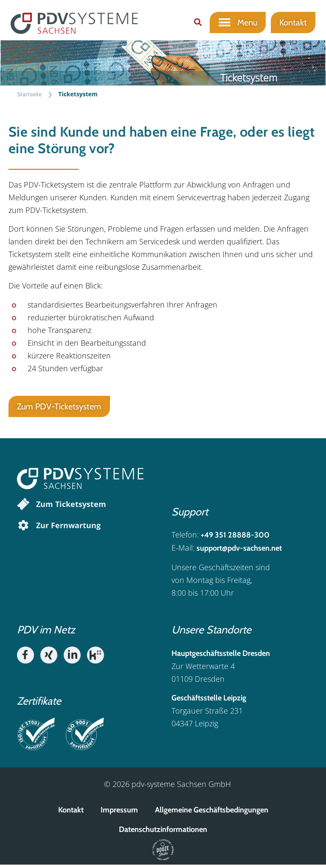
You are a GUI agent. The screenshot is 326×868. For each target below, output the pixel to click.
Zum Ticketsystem (71, 507)
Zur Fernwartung (68, 529)
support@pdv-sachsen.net (239, 552)
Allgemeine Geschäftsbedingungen (212, 813)
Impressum (119, 813)
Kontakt (71, 813)
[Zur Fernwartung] (23, 529)
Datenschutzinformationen (163, 833)
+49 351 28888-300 (235, 539)
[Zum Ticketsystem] (23, 507)
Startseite (29, 98)
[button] (198, 22)
